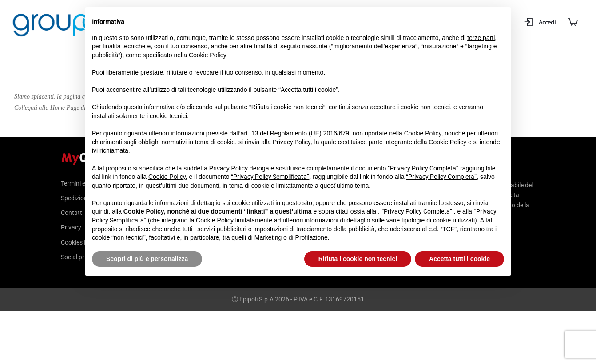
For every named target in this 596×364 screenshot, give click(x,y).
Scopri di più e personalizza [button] (147, 259)
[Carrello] (572, 22)
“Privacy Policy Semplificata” (270, 177)
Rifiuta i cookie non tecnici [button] (358, 259)
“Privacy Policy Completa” (423, 168)
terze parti (481, 38)
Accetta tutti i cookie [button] (459, 259)
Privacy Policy (292, 142)
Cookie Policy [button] (208, 55)
